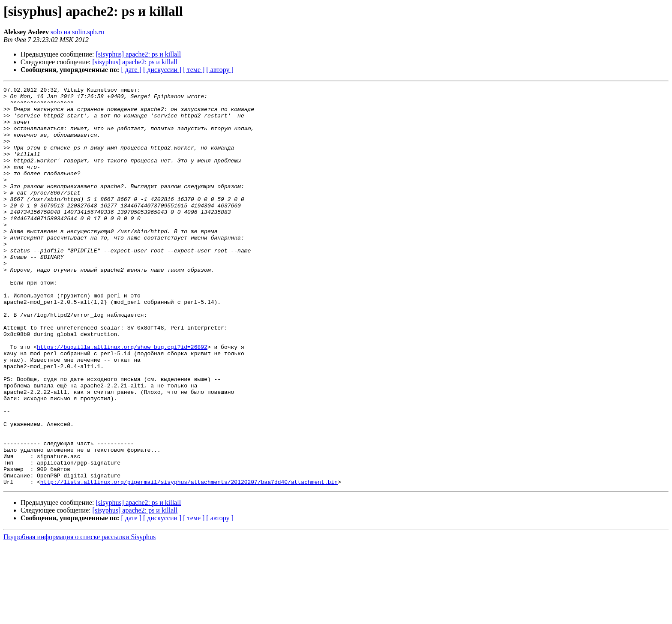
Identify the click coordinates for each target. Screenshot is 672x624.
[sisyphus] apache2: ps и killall (138, 54)
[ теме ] (194, 70)
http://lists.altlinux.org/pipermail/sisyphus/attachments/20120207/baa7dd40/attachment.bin (189, 561)
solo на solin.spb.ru (77, 32)
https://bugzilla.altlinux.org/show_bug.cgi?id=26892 (122, 399)
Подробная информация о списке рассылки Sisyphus (79, 616)
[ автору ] (220, 70)
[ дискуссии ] (162, 70)
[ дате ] (131, 70)
